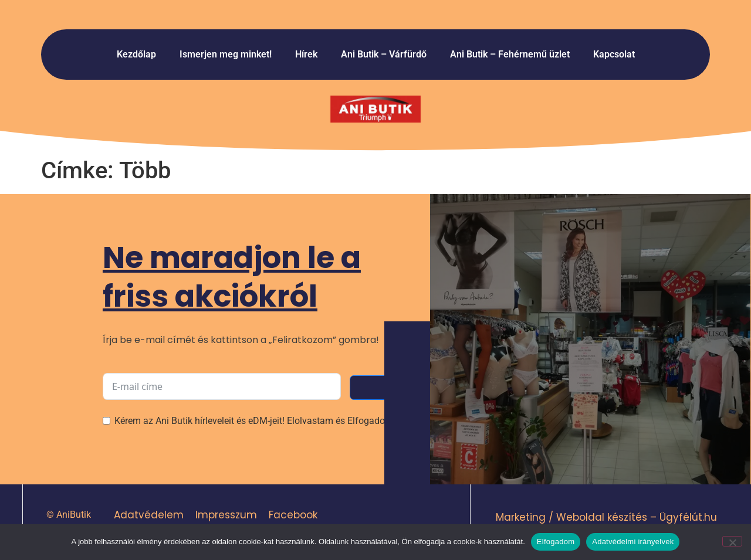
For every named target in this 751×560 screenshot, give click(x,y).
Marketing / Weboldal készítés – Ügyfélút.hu (606, 517)
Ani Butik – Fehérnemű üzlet (510, 54)
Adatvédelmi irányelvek (633, 542)
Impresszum (226, 515)
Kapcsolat (614, 54)
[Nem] (732, 541)
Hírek (306, 54)
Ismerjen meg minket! (226, 54)
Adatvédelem (148, 515)
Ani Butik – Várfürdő (384, 54)
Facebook (292, 515)
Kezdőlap (136, 54)
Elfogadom (556, 542)
